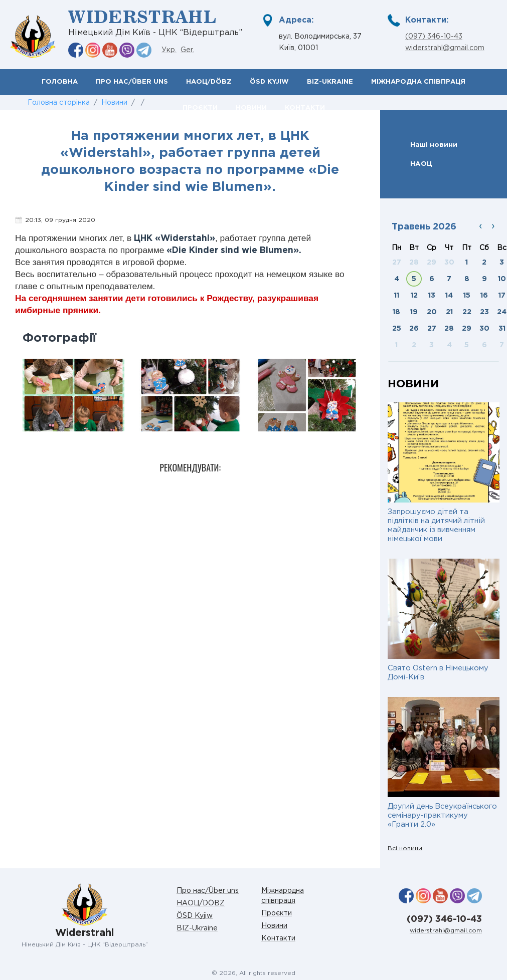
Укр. (169, 50)
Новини (114, 103)
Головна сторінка (59, 103)
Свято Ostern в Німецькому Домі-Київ (438, 673)
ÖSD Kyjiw (269, 82)
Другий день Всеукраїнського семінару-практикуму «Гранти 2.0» (442, 815)
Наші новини (434, 145)
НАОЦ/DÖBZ (209, 82)
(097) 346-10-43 (434, 37)
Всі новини (405, 848)
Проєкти (277, 913)
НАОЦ (421, 164)
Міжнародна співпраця (418, 82)
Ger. (187, 50)
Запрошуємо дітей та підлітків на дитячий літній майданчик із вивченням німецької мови (436, 525)
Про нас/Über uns (132, 82)
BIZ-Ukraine (330, 82)
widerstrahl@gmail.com (445, 48)
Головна (60, 82)
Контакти (278, 938)
